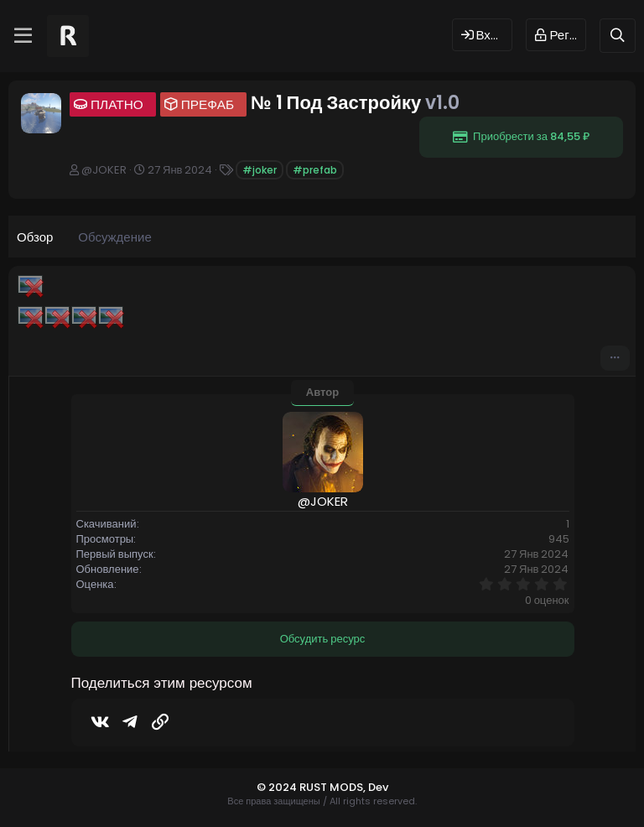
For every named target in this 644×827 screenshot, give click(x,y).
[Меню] (23, 36)
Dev (378, 787)
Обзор (35, 237)
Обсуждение (114, 237)
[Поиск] (618, 36)
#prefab (315, 170)
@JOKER (104, 170)
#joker (260, 170)
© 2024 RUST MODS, (312, 787)
